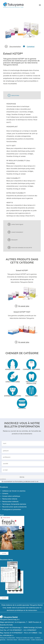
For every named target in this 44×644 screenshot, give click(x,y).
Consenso (4, 479)
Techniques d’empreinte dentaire (14, 504)
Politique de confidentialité (7, 638)
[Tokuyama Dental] (13, 5)
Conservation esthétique (11, 496)
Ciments (5, 493)
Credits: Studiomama (37, 640)
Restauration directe (10, 499)
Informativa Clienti (12, 640)
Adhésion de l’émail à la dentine (14, 491)
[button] (40, 5)
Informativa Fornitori (24, 640)
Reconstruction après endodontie (14, 507)
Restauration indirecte (10, 501)
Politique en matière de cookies (25, 638)
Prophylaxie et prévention (12, 509)
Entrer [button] (4, 553)
